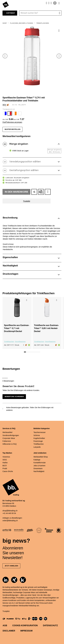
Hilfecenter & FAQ (10, 444)
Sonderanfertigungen (11, 435)
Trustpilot (27, 201)
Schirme (37, 435)
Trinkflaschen (9, 342)
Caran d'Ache (8, 471)
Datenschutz (50, 625)
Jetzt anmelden (11, 566)
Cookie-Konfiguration (25, 625)
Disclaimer (9, 631)
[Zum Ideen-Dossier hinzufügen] (48, 192)
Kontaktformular (40, 463)
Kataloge (37, 460)
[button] (5, 56)
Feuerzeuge (38, 441)
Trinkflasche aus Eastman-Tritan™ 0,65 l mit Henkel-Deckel (46, 328)
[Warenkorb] (51, 3)
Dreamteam (38, 468)
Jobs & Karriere (39, 466)
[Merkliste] (49, 3)
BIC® (5, 466)
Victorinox (6, 457)
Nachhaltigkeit (39, 471)
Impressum (26, 631)
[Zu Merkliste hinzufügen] (59, 31)
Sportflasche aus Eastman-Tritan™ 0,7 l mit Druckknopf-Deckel (17, 328)
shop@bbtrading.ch (10, 511)
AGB (5, 625)
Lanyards (37, 447)
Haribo (5, 463)
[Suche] (60, 13)
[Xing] (14, 580)
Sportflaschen (20, 342)
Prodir (5, 468)
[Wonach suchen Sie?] (39, 13)
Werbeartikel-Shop (41, 457)
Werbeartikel (7, 432)
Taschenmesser (40, 432)
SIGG (5, 460)
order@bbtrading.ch (10, 521)
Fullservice (7, 441)
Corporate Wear (9, 438)
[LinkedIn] (6, 580)
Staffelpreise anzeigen (12, 122)
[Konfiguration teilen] (34, 192)
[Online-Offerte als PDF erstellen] (41, 192)
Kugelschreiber (39, 438)
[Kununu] (23, 580)
